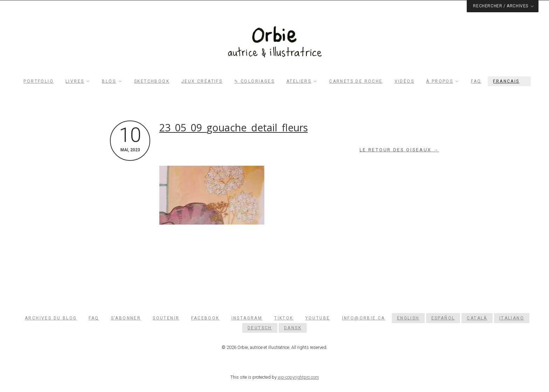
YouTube (318, 318)
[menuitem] (509, 81)
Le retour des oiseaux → (399, 150)
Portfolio (39, 81)
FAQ (476, 81)
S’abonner (126, 318)
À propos (440, 81)
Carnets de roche (356, 81)
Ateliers (299, 81)
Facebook (205, 318)
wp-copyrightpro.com (298, 377)
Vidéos (404, 81)
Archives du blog (51, 318)
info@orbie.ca (364, 318)
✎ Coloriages (254, 81)
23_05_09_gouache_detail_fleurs (234, 128)
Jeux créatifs (202, 81)
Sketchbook (152, 81)
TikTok (284, 318)
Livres (75, 81)
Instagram (247, 318)
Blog (109, 81)
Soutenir (166, 318)
